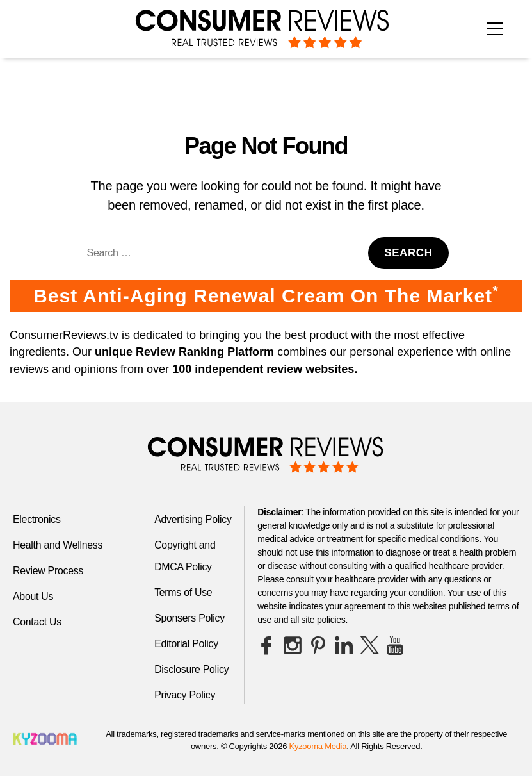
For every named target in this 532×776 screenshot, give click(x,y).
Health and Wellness (58, 545)
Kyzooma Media (318, 746)
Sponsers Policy (190, 618)
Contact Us (37, 622)
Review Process (48, 571)
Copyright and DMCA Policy (185, 556)
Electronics (37, 519)
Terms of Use (183, 592)
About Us (33, 596)
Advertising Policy (193, 519)
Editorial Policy (187, 644)
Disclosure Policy (192, 669)
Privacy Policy (185, 695)
